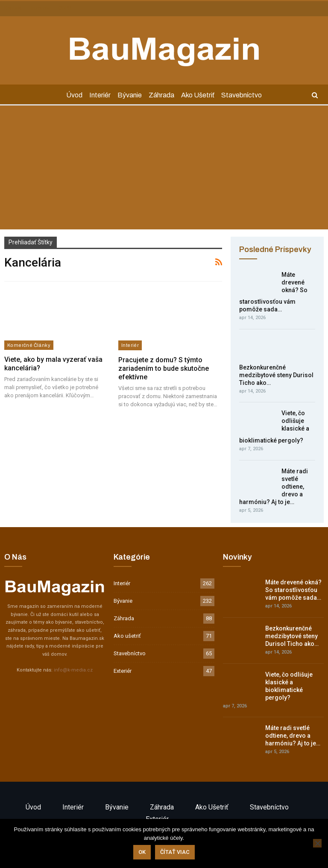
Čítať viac (175, 852)
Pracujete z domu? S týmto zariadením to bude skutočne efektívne (164, 368)
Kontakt (13, 8)
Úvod (71, 95)
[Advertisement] (164, 170)
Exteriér (123, 671)
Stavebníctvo (245, 95)
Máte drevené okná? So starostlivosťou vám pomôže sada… (293, 590)
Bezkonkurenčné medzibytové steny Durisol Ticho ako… (276, 375)
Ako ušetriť (200, 95)
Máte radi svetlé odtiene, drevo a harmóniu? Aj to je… (293, 736)
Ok (142, 852)
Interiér (98, 95)
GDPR (65, 8)
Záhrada (162, 95)
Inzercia (40, 8)
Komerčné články (29, 345)
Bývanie (129, 95)
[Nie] (317, 843)
